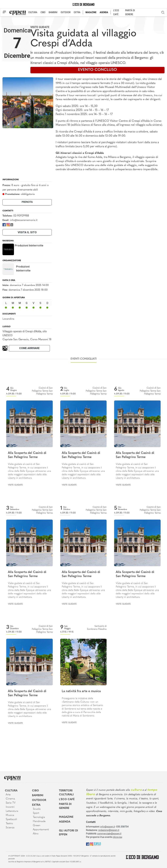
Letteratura (12, 811)
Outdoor (39, 800)
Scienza (10, 828)
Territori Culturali (66, 793)
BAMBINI (53, 12)
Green (37, 825)
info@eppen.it (108, 827)
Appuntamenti (41, 830)
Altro (36, 834)
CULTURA (33, 12)
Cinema (10, 799)
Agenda (65, 822)
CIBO (43, 12)
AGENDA (104, 12)
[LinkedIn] (12, 224)
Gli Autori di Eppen (68, 833)
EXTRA (77, 12)
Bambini (38, 796)
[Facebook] (4, 224)
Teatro (9, 824)
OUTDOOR (66, 12)
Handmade (39, 821)
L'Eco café (67, 799)
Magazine (66, 817)
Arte (8, 795)
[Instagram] (8, 224)
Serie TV (11, 803)
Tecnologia (39, 817)
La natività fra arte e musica (81, 691)
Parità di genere (65, 806)
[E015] (97, 844)
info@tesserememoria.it (24, 220)
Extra (36, 805)
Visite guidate (40, 27)
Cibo (35, 791)
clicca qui (117, 837)
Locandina (8, 319)
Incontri (10, 807)
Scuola (37, 809)
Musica (10, 815)
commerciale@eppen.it (109, 834)
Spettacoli (11, 819)
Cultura (11, 791)
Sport (36, 813)
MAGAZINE (91, 12)
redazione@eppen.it (109, 830)
